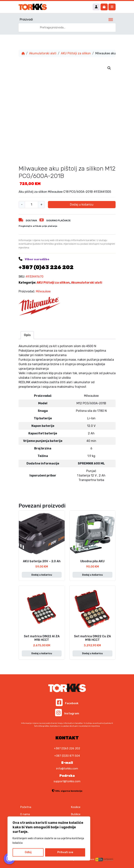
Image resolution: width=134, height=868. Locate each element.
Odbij (28, 852)
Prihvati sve (65, 852)
